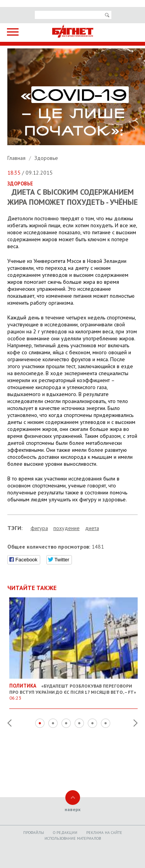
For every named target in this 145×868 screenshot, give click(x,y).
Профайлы (34, 833)
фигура (39, 528)
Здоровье (46, 158)
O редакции (65, 833)
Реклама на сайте (104, 833)
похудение (67, 528)
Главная (17, 158)
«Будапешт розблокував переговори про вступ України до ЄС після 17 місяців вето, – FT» (74, 689)
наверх (72, 809)
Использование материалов (73, 838)
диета (92, 528)
